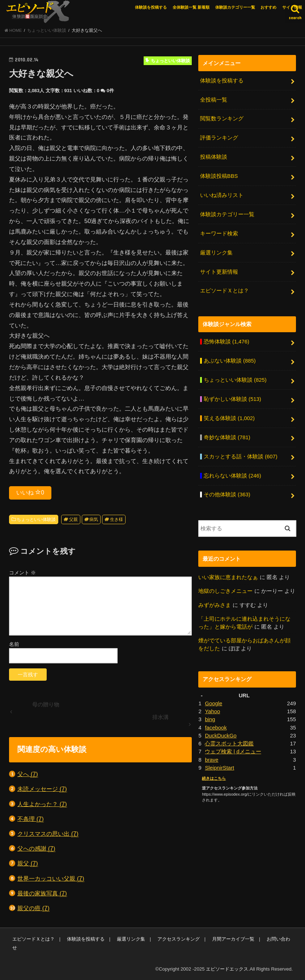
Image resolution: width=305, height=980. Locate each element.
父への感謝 (36, 849)
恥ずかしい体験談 (232, 399)
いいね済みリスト (222, 195)
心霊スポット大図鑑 (229, 744)
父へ (28, 774)
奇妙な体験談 (227, 437)
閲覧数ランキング (222, 119)
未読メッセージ (42, 789)
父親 (73, 519)
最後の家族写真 (42, 893)
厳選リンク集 (216, 253)
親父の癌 (33, 908)
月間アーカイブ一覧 (233, 939)
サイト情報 (292, 7)
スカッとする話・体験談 (241, 457)
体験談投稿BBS (219, 176)
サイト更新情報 (219, 272)
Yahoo (212, 711)
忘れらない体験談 (232, 476)
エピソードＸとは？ (224, 291)
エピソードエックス (227, 969)
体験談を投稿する (151, 7)
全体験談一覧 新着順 (191, 7)
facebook (216, 728)
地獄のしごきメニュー (225, 591)
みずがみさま (215, 605)
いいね (30, 492)
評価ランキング (219, 138)
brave (211, 760)
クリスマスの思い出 (48, 834)
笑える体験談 (229, 418)
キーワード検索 (219, 234)
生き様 (117, 519)
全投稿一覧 (214, 100)
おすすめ (268, 7)
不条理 (31, 819)
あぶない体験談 (230, 361)
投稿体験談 (214, 157)
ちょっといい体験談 (36, 519)
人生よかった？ (42, 804)
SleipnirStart (219, 768)
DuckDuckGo (221, 736)
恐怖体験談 (226, 342)
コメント (22, 573)
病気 (94, 519)
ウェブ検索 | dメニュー (233, 752)
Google (213, 703)
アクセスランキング (179, 939)
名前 (14, 644)
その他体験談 (227, 495)
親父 (28, 863)
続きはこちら (214, 778)
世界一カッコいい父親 (51, 879)
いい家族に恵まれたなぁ (228, 577)
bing (210, 719)
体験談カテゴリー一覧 (235, 7)
